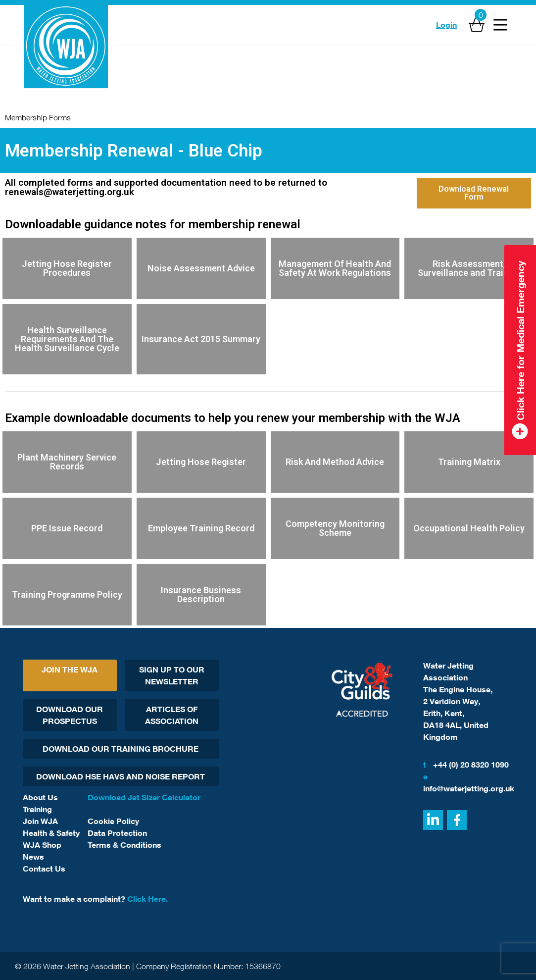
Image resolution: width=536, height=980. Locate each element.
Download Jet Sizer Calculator (144, 797)
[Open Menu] (500, 25)
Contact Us (44, 869)
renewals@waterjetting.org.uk (70, 192)
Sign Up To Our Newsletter (172, 675)
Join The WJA (70, 670)
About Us (40, 797)
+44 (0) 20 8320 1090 (466, 765)
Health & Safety (51, 833)
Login (446, 25)
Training (37, 809)
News (33, 857)
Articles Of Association (172, 715)
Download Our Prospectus (70, 715)
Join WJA (40, 821)
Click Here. (147, 899)
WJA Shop (42, 845)
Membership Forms (38, 117)
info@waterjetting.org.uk (468, 782)
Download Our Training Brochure (121, 749)
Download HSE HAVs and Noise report (121, 776)
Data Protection (117, 833)
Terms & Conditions (124, 845)
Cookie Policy (113, 821)
